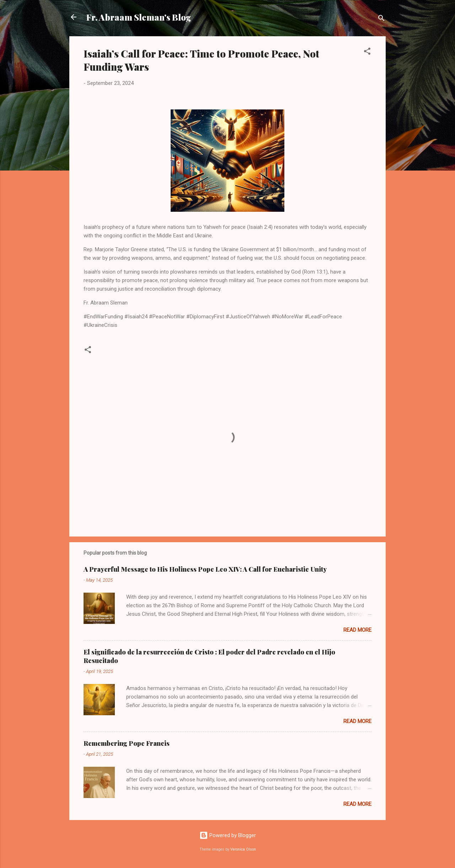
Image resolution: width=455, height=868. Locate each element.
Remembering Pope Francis (127, 743)
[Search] (381, 19)
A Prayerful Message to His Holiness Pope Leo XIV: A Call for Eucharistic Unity (205, 569)
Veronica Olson (243, 849)
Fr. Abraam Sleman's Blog (139, 17)
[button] (367, 52)
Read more (357, 630)
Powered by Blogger (228, 835)
